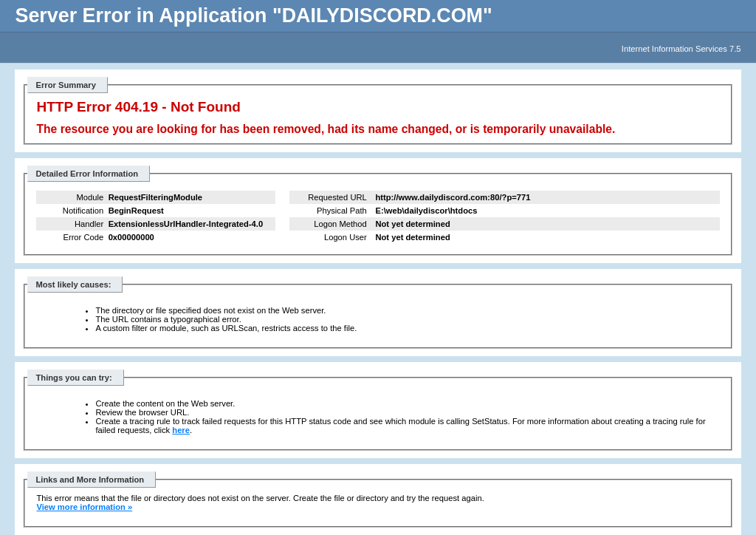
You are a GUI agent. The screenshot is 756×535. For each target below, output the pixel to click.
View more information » (84, 507)
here (181, 430)
